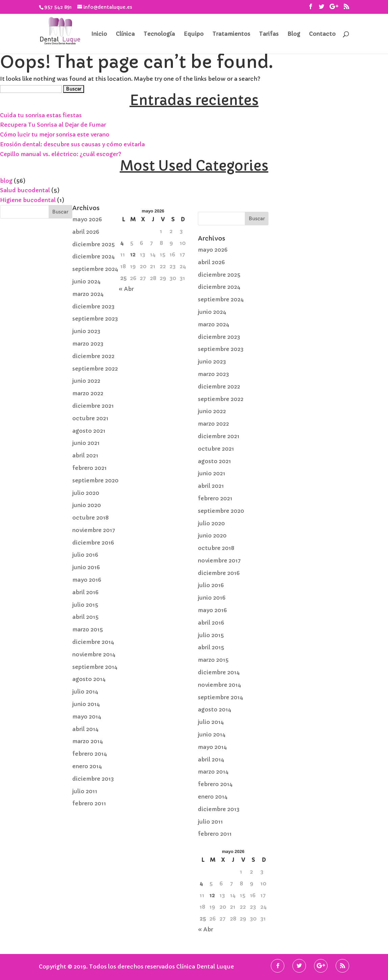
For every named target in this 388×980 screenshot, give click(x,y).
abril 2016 (85, 592)
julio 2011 (85, 791)
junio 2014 (86, 704)
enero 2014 (87, 766)
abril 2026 (86, 232)
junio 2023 (86, 331)
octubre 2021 (90, 418)
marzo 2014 (88, 741)
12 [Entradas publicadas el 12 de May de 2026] (133, 254)
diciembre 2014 (93, 642)
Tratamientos (231, 34)
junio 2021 (86, 443)
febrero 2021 (89, 468)
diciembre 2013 (93, 779)
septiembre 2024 (95, 269)
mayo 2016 (87, 580)
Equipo (194, 34)
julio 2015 (85, 605)
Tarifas (269, 34)
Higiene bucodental (28, 200)
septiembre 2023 (95, 319)
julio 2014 (85, 692)
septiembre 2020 (95, 480)
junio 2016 (86, 567)
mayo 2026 (87, 219)
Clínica (125, 34)
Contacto (322, 34)
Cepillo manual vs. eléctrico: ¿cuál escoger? (61, 154)
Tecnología (159, 34)
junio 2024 (86, 281)
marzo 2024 (88, 294)
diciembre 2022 (93, 356)
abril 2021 (85, 455)
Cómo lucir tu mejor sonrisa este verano (55, 134)
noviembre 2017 (94, 530)
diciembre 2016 (93, 543)
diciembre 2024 (94, 256)
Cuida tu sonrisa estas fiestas (41, 115)
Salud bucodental (25, 190)
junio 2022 (86, 381)
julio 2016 (85, 555)
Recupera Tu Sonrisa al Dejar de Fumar (53, 125)
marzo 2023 (88, 344)
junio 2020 (87, 505)
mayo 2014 (87, 717)
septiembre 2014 (95, 667)
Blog (294, 34)
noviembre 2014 (94, 654)
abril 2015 (85, 617)
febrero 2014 (90, 754)
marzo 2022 (88, 393)
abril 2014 (85, 729)
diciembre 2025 (94, 244)
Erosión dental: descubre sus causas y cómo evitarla (72, 144)
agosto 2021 (89, 431)
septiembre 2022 (95, 369)
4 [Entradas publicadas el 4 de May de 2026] (122, 243)
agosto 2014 (89, 679)
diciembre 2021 (93, 406)
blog (6, 181)
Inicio (99, 34)
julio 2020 (86, 493)
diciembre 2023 (93, 306)
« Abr (126, 289)
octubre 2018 (90, 518)
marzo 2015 (88, 629)
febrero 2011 (89, 803)
